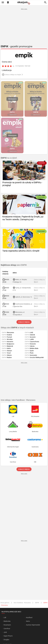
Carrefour (7, 629)
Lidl (5, 618)
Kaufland (29, 618)
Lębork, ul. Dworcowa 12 (24, 297)
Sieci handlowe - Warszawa (22, 603)
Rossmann (7, 625)
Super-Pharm (8, 636)
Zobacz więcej (24, 322)
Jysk (5, 632)
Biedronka (7, 621)
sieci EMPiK (14, 265)
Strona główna (5, 603)
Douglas (6, 640)
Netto (28, 621)
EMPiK (37, 603)
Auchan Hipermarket (33, 625)
